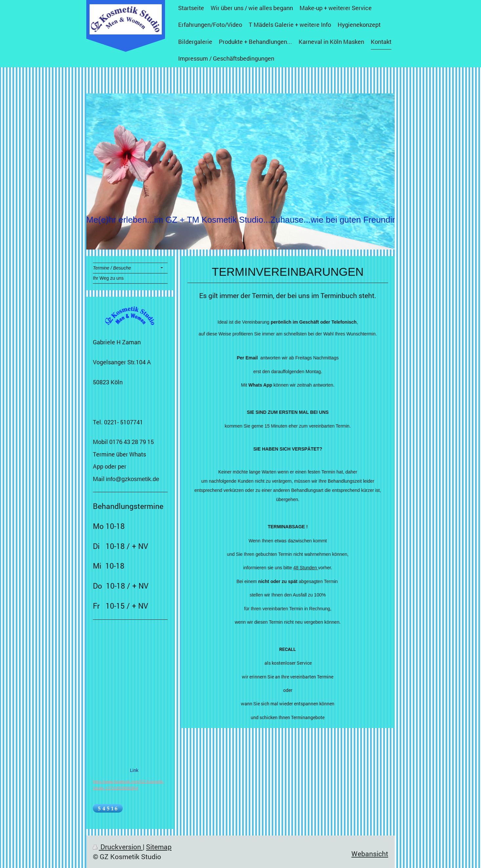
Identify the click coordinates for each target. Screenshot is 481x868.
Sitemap (159, 847)
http (96, 782)
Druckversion (118, 847)
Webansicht (370, 854)
